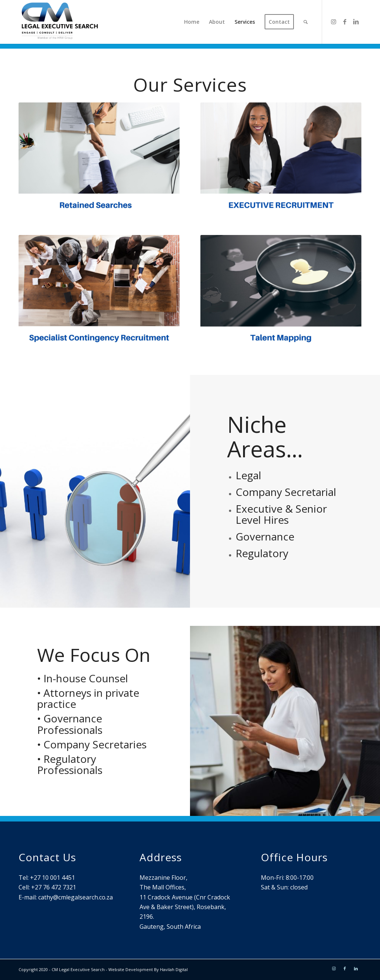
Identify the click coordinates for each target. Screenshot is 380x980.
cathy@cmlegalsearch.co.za (76, 897)
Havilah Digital (174, 969)
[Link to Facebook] (345, 22)
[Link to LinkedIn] (356, 22)
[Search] (306, 22)
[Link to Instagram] (334, 22)
